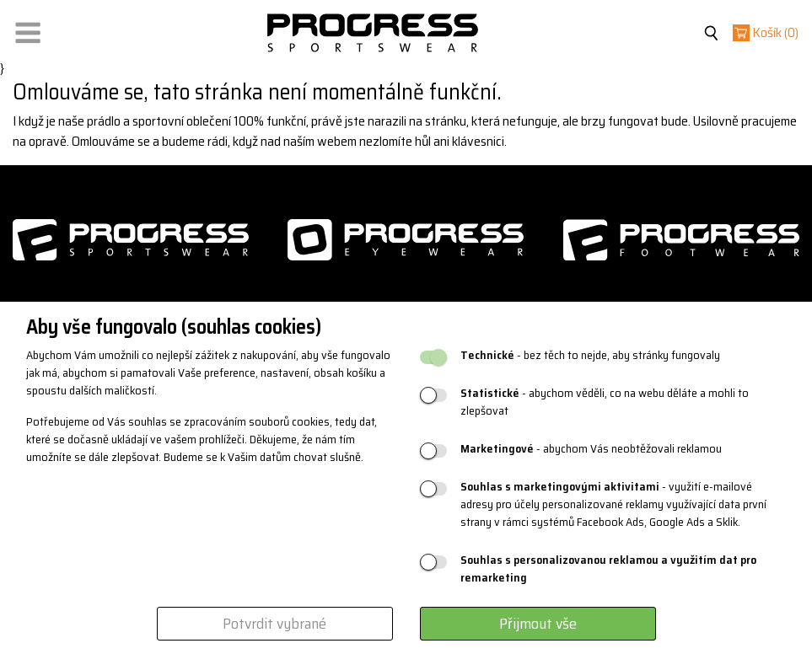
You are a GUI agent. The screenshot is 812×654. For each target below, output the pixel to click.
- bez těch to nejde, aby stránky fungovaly (590, 355)
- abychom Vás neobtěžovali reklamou (591, 449)
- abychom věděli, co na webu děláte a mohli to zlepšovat (605, 402)
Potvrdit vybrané (274, 624)
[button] (28, 29)
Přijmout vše (538, 624)
